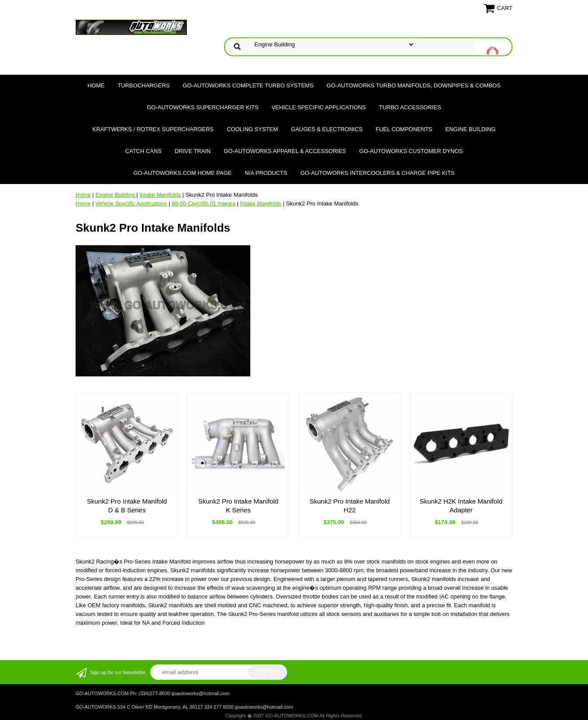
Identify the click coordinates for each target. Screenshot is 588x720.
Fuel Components (404, 129)
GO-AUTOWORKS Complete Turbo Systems (248, 85)
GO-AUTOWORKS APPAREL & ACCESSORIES (285, 151)
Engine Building (471, 129)
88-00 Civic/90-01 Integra (204, 203)
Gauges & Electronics (327, 129)
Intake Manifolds (160, 195)
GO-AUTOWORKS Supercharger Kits (202, 107)
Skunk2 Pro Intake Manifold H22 (350, 506)
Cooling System (252, 129)
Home (96, 85)
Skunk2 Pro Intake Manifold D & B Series (127, 506)
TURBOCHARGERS (144, 85)
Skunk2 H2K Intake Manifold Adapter (461, 506)
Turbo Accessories (410, 107)
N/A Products (266, 173)
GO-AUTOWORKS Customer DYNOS (411, 151)
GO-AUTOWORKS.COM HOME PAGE (182, 173)
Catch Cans (144, 151)
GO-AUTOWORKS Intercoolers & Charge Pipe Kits (378, 173)
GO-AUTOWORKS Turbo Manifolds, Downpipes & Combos (414, 85)
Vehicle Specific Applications (319, 107)
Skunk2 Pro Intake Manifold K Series (238, 506)
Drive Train (193, 151)
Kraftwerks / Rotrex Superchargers (153, 129)
